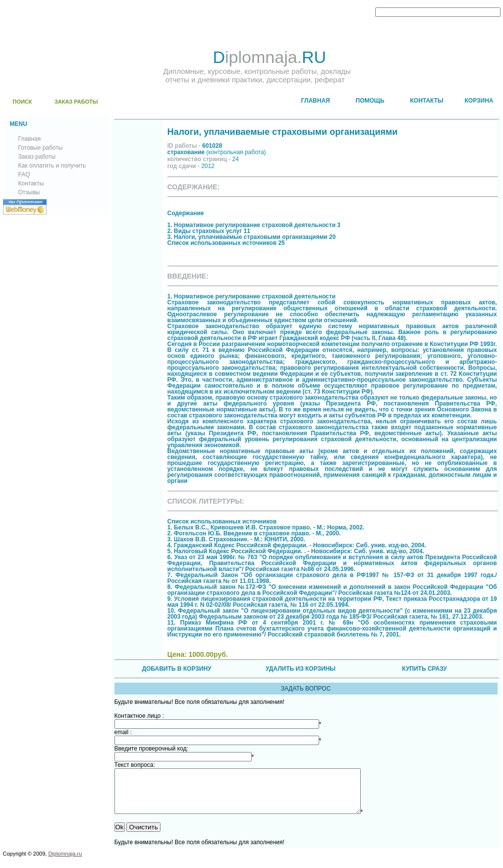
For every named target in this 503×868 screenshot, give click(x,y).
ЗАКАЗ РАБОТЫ (76, 102)
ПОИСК (23, 102)
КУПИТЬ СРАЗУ (424, 669)
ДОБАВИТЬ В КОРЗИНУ (176, 669)
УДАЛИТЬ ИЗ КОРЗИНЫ (301, 669)
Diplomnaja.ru (65, 863)
